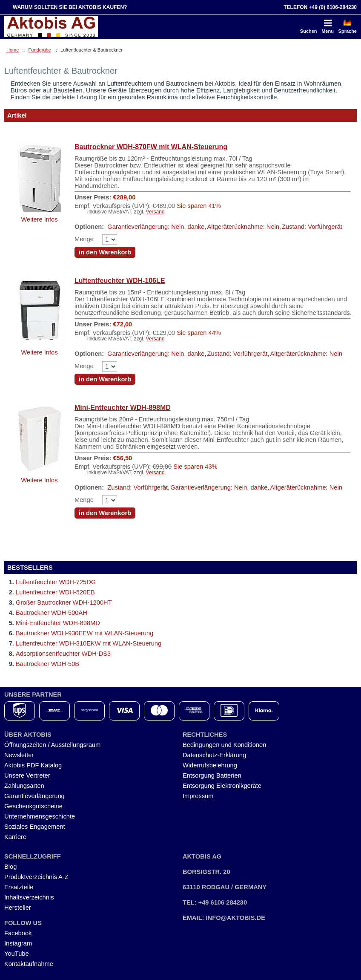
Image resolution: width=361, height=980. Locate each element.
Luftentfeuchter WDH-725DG (56, 582)
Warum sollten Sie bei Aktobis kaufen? (70, 7)
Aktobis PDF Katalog (33, 765)
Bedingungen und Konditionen (224, 745)
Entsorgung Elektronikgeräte (222, 786)
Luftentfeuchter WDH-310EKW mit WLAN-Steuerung (89, 643)
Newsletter (19, 755)
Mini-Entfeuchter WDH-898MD (123, 408)
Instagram (18, 943)
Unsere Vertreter (27, 775)
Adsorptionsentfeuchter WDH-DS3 (63, 654)
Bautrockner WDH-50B (47, 664)
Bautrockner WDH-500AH (52, 613)
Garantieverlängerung (34, 796)
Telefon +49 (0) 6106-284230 (320, 7)
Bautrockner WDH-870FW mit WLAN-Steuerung (151, 147)
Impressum (198, 796)
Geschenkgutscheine (33, 806)
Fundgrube (40, 50)
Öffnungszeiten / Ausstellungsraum (52, 745)
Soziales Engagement (35, 827)
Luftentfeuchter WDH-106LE (120, 281)
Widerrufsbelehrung (210, 765)
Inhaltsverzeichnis (29, 897)
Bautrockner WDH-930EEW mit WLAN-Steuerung (85, 633)
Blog (10, 867)
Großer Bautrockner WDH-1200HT (64, 602)
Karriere (15, 837)
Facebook (18, 933)
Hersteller (18, 908)
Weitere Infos (39, 219)
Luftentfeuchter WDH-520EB (55, 592)
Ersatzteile (19, 887)
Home (13, 50)
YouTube (17, 954)
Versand (155, 212)
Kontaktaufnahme (29, 964)
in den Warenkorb (105, 252)
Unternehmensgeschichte (40, 816)
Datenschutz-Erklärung (214, 755)
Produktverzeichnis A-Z (36, 877)
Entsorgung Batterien (212, 775)
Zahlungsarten (24, 786)
